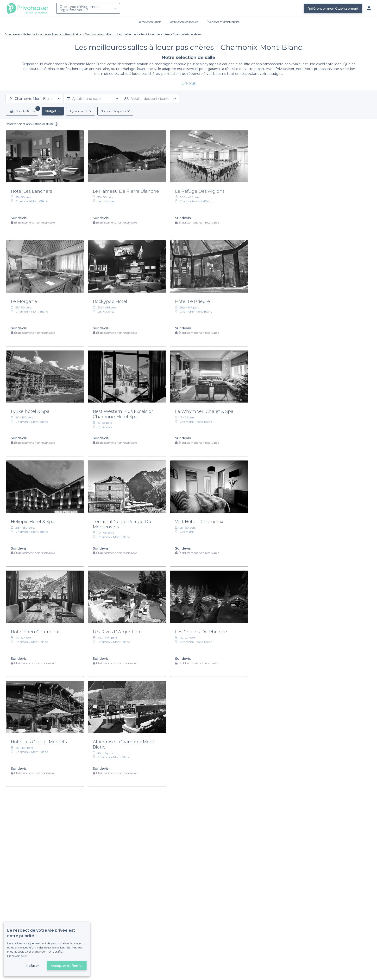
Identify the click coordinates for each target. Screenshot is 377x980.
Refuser (33, 966)
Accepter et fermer (67, 966)
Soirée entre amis (149, 22)
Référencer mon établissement (333, 8)
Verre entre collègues (184, 22)
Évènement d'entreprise (223, 22)
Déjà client (157, 947)
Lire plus (188, 83)
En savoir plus (17, 956)
